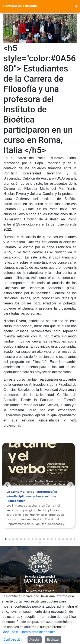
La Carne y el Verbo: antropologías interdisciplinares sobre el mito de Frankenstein (32, 496)
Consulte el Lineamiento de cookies (29, 632)
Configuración (13, 640)
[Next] (70, 485)
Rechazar (53, 640)
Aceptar (35, 640)
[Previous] (7, 485)
